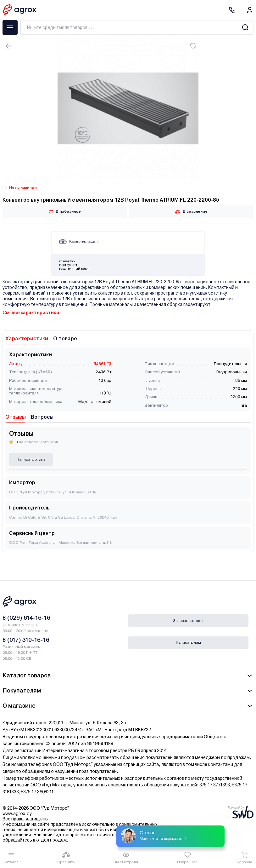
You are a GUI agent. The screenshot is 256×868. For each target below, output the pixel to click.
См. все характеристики (31, 313)
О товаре (65, 339)
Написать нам (188, 642)
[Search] (245, 27)
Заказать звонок (188, 621)
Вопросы (42, 417)
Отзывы (16, 417)
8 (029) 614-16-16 (26, 618)
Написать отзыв (31, 459)
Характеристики (27, 339)
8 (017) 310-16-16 (26, 640)
